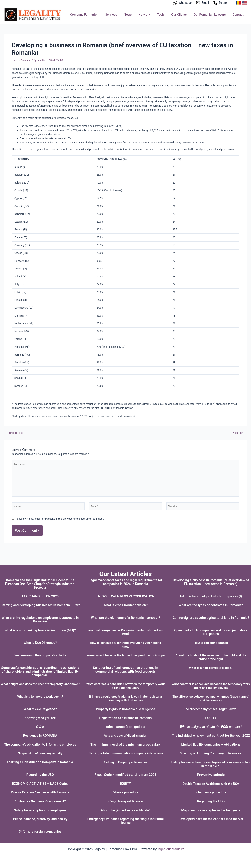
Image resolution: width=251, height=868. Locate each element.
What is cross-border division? (125, 602)
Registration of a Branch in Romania (125, 714)
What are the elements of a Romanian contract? (125, 614)
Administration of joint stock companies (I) (211, 593)
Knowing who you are (40, 714)
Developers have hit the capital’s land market (211, 819)
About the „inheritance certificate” (125, 810)
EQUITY (211, 714)
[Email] (203, 3)
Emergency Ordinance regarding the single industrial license (125, 821)
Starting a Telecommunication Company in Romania (125, 753)
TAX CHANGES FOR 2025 (40, 593)
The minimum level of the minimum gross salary (125, 744)
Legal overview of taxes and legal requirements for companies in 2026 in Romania (125, 578)
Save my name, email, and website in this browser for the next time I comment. (60, 520)
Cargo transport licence (125, 801)
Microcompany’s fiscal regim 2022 (211, 705)
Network (147, 15)
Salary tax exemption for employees (40, 810)
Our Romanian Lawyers (211, 15)
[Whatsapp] (182, 3)
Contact (238, 15)
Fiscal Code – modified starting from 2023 (125, 775)
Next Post (239, 433)
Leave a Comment (22, 60)
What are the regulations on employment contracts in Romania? (40, 616)
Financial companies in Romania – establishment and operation (125, 628)
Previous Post (14, 433)
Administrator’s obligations (126, 723)
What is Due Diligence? (40, 639)
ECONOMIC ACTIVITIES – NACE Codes (40, 784)
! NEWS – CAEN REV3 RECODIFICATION (126, 593)
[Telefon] (221, 3)
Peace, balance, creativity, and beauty (40, 819)
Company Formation (88, 15)
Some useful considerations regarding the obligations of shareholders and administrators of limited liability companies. (40, 668)
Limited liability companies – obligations (211, 744)
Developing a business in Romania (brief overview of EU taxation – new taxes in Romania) (211, 578)
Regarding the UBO (40, 775)
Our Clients (180, 15)
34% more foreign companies (40, 831)
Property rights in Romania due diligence (125, 705)
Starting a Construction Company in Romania (40, 762)
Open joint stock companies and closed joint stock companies (211, 628)
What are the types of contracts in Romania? (211, 602)
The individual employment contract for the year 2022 (211, 734)
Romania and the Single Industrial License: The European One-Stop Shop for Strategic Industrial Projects (40, 580)
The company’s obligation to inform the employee (40, 744)
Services (114, 15)
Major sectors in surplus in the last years (211, 810)
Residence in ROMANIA (40, 732)
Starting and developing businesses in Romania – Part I (40, 603)
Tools (163, 15)
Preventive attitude (211, 775)
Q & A (40, 723)
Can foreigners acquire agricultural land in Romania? (211, 614)
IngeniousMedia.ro (171, 849)
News (131, 15)
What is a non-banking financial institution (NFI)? (40, 626)
